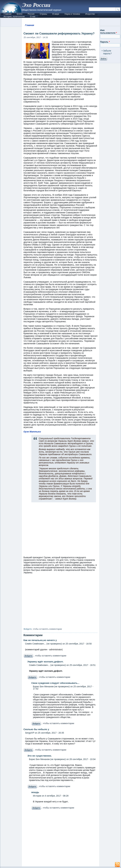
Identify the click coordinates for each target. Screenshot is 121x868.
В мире (56, 14)
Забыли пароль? (107, 52)
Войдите (28, 629)
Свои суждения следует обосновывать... (55, 683)
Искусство (90, 14)
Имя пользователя (108, 32)
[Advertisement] (60, 839)
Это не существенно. (40, 756)
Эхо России (36, 5)
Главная (7, 14)
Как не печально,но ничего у (40, 640)
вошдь (35, 792)
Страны (43, 14)
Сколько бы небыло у (36, 729)
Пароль (105, 42)
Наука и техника (72, 14)
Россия (31, 14)
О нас (33, 16)
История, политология (14, 16)
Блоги (19, 14)
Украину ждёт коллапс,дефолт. (45, 662)
